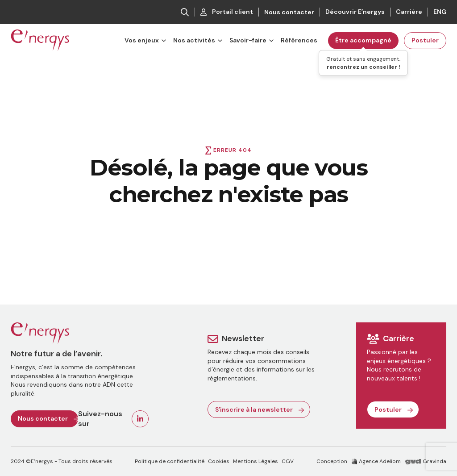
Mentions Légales (256, 461)
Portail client (227, 12)
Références (299, 40)
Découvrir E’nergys (355, 12)
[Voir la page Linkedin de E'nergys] (140, 419)
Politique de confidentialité (170, 461)
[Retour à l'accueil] (80, 334)
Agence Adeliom (376, 461)
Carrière (409, 12)
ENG (440, 12)
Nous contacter (289, 12)
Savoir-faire (248, 40)
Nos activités (194, 40)
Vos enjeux (142, 40)
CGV (288, 461)
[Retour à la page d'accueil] (40, 41)
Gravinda (426, 461)
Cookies (219, 461)
